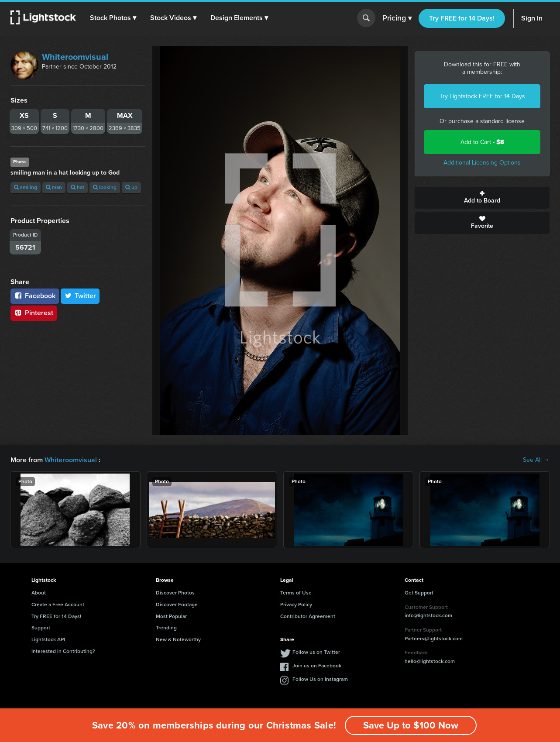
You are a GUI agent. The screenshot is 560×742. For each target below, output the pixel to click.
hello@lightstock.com (430, 661)
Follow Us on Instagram (320, 679)
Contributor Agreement (308, 616)
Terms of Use (296, 593)
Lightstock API (48, 639)
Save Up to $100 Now (411, 725)
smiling (26, 187)
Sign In (532, 18)
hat (77, 187)
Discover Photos (175, 593)
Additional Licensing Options (482, 163)
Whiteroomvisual (75, 57)
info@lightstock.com (428, 615)
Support (41, 628)
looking (105, 187)
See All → (536, 460)
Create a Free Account (58, 605)
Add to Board (482, 198)
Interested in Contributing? (63, 651)
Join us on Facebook (317, 666)
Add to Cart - (482, 142)
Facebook (35, 296)
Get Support (419, 593)
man (54, 187)
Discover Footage (177, 605)
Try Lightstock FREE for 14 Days (482, 96)
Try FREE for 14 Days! (462, 18)
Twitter (80, 296)
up (131, 187)
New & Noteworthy (178, 639)
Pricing (397, 18)
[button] (113, 18)
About (39, 593)
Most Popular (171, 616)
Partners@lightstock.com (434, 639)
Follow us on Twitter (316, 652)
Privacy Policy (296, 605)
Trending (166, 628)
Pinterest (34, 313)
